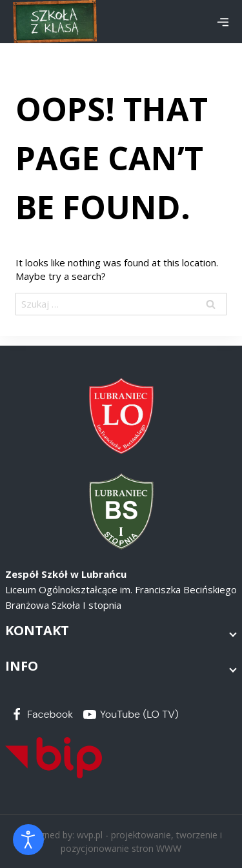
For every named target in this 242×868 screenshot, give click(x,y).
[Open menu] (223, 22)
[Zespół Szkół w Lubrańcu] (55, 22)
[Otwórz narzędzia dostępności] (28, 840)
